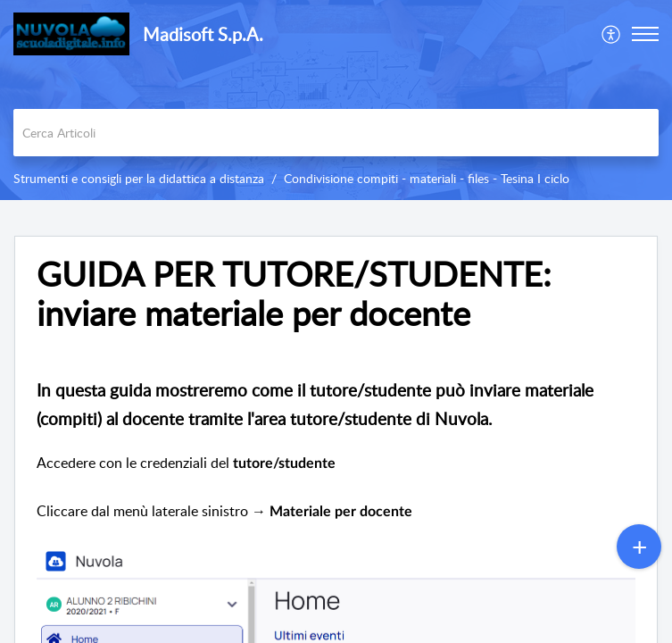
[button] (612, 34)
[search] (336, 133)
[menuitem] (612, 34)
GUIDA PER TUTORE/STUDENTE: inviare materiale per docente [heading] (294, 294)
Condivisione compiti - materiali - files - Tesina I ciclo (427, 178)
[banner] (336, 100)
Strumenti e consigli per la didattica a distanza (139, 178)
